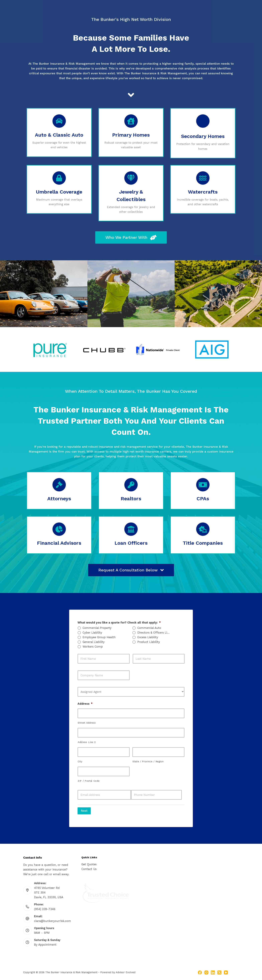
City (80, 761)
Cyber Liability (92, 633)
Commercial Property (97, 628)
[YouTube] (226, 970)
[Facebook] (200, 970)
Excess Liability (148, 637)
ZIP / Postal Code (89, 781)
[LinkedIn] (213, 970)
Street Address (87, 723)
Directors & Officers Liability (155, 633)
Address (85, 704)
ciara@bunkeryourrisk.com (53, 919)
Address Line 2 (87, 742)
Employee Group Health (99, 637)
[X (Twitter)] (219, 970)
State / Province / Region (148, 761)
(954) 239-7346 (45, 907)
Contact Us (89, 867)
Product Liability (149, 642)
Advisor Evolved (126, 970)
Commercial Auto (149, 628)
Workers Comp (93, 647)
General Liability (94, 642)
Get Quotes (89, 862)
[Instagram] (206, 970)
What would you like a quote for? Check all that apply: (119, 622)
